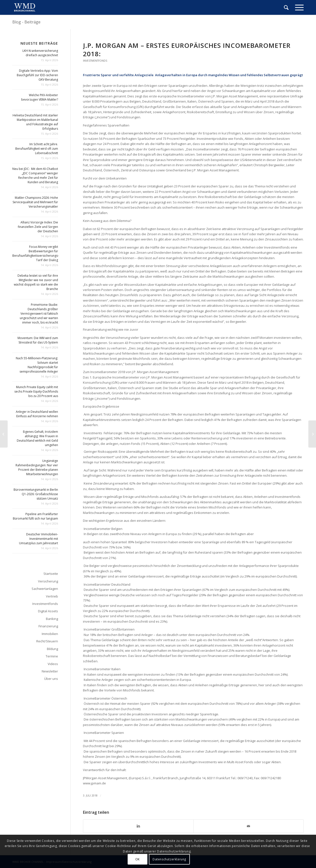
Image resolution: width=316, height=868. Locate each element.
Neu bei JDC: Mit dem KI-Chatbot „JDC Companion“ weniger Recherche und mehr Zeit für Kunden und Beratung (35, 175)
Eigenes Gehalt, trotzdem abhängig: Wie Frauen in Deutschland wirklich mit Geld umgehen (37, 438)
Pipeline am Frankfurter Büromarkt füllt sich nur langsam (35, 516)
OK (138, 859)
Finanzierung (48, 626)
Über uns (51, 679)
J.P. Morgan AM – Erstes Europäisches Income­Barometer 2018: (187, 50)
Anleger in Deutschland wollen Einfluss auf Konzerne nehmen (37, 414)
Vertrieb (52, 596)
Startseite (51, 574)
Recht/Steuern (47, 641)
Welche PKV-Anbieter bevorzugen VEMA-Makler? (40, 97)
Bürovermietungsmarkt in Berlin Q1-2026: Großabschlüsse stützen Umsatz (36, 494)
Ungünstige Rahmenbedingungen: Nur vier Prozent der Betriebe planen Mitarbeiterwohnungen (37, 467)
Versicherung (48, 581)
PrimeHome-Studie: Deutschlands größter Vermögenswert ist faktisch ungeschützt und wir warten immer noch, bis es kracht (39, 314)
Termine (52, 656)
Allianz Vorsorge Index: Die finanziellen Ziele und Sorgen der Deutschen (38, 227)
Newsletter (50, 671)
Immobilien (50, 634)
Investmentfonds (95, 61)
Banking (52, 619)
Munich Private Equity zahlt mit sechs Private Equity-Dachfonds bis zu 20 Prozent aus (36, 391)
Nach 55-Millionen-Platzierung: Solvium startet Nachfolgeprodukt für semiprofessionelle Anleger (37, 365)
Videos (53, 664)
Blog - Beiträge (26, 22)
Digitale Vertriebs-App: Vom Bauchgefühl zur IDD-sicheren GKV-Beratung (37, 75)
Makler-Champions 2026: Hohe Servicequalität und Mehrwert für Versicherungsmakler (35, 202)
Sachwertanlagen (45, 589)
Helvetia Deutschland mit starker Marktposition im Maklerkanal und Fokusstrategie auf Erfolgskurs (35, 122)
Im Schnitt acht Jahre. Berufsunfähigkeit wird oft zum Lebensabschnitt (37, 149)
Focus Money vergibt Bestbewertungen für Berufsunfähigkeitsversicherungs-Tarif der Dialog (36, 253)
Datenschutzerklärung (169, 859)
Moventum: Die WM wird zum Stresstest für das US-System (38, 340)
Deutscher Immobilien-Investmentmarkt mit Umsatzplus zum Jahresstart (39, 539)
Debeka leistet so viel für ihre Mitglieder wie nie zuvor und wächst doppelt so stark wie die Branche (36, 282)
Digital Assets (48, 611)
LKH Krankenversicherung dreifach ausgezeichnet (40, 53)
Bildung (52, 649)
